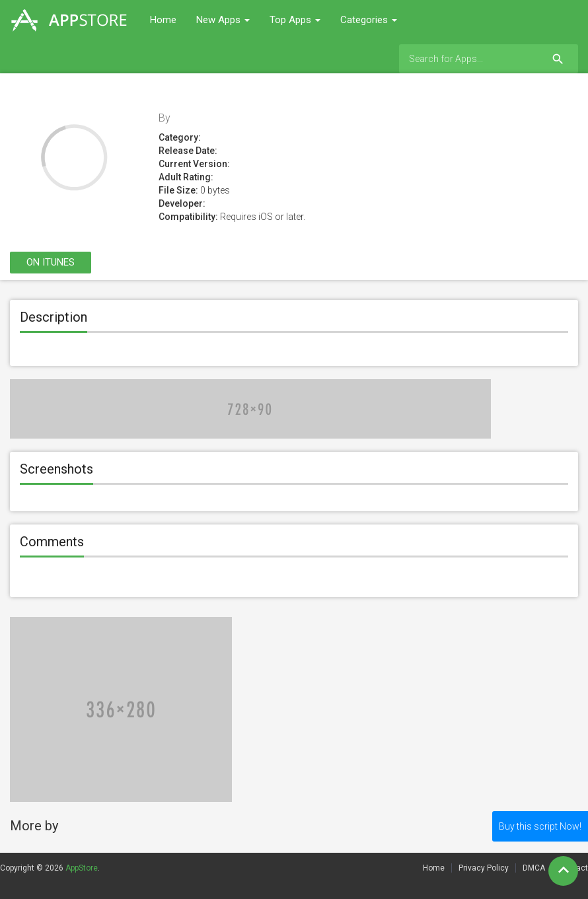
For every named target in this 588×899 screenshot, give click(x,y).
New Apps (223, 20)
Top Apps (295, 20)
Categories (369, 20)
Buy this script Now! (540, 826)
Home (163, 20)
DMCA (534, 868)
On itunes (51, 262)
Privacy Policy (484, 868)
